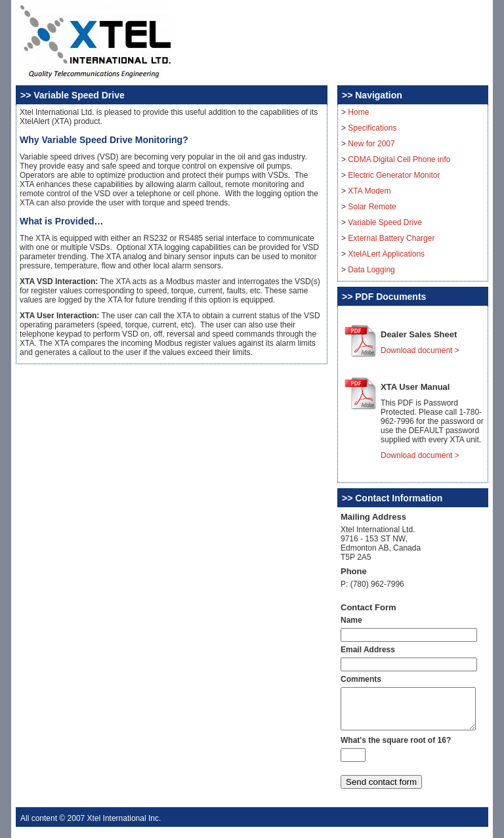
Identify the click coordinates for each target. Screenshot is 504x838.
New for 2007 (371, 144)
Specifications (372, 128)
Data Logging (371, 270)
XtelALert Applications (386, 254)
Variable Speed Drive (385, 222)
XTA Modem (369, 191)
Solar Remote (372, 207)
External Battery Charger (391, 238)
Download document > (420, 350)
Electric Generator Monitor (394, 175)
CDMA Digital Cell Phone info (399, 159)
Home (358, 112)
